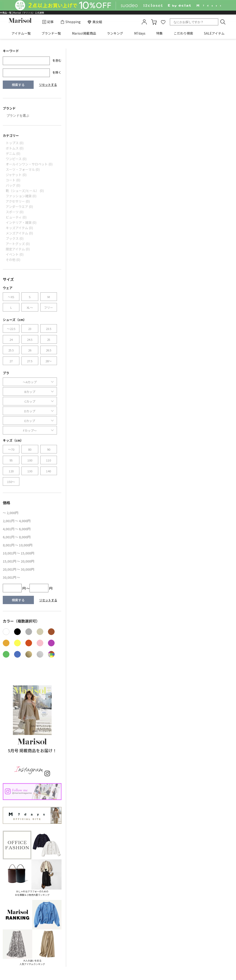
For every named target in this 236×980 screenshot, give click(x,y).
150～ (11, 482)
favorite (163, 22)
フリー (49, 307)
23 (30, 329)
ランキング (115, 33)
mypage (144, 22)
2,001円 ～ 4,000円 (17, 521)
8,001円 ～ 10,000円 (18, 545)
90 (49, 449)
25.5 (11, 350)
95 (11, 460)
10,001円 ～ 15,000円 (18, 553)
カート (154, 22)
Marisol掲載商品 (84, 33)
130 (30, 471)
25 (49, 340)
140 (49, 471)
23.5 (49, 329)
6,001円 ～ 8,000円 (17, 537)
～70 (11, 449)
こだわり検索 (183, 33)
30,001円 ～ (11, 577)
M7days (140, 33)
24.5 (30, 340)
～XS (11, 297)
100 (30, 460)
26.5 (49, 350)
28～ (49, 361)
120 (11, 471)
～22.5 (11, 329)
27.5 (30, 361)
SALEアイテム (214, 33)
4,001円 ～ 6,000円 (17, 529)
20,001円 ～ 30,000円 (18, 569)
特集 (159, 33)
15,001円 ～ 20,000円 (18, 561)
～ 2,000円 (10, 513)
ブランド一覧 (51, 33)
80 (30, 449)
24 (11, 340)
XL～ (30, 307)
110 (49, 460)
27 (11, 361)
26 (30, 350)
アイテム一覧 (21, 33)
